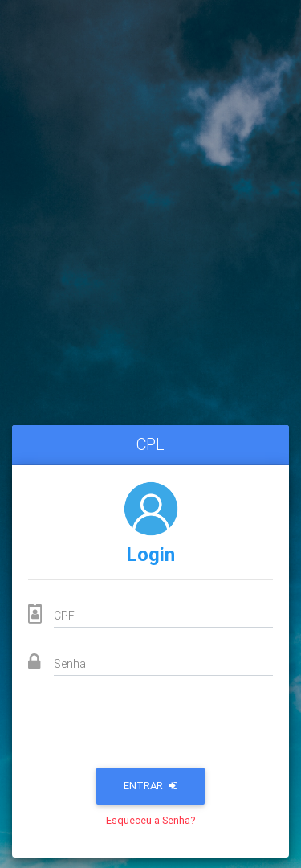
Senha (70, 664)
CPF (64, 616)
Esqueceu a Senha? (151, 820)
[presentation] (151, 727)
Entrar (150, 786)
